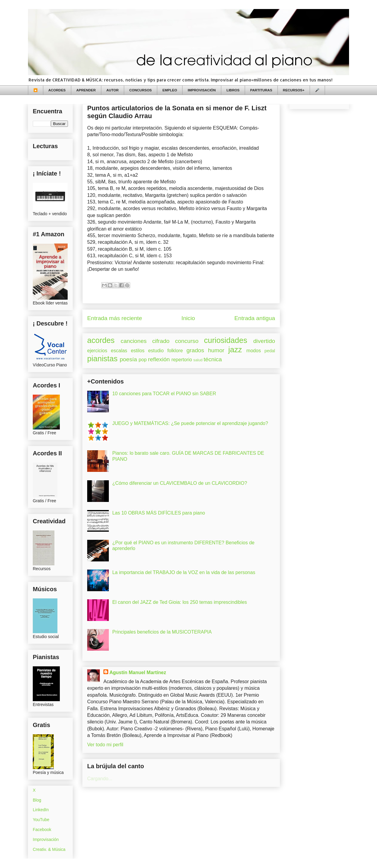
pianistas (102, 359)
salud (198, 360)
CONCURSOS (141, 90)
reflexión (159, 359)
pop (143, 360)
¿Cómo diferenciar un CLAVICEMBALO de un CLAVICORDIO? (179, 483)
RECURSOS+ (294, 90)
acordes (101, 340)
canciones (133, 341)
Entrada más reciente (115, 318)
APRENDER (86, 90)
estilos (138, 351)
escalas (119, 351)
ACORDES (57, 90)
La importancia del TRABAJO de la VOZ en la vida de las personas (184, 572)
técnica (213, 359)
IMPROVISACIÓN (202, 90)
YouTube (41, 820)
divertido (264, 341)
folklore (175, 351)
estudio (156, 351)
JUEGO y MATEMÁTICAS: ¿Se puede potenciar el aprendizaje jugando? (190, 423)
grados (195, 350)
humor (216, 350)
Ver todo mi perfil (105, 745)
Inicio (188, 318)
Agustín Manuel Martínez (138, 672)
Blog (37, 800)
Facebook (42, 830)
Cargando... (100, 779)
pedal (270, 351)
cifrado (161, 341)
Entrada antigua (255, 318)
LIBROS (233, 90)
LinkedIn (41, 810)
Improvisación (46, 839)
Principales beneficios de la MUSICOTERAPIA (162, 632)
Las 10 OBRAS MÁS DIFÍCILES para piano (159, 513)
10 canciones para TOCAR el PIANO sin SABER (164, 394)
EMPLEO (170, 90)
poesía (128, 359)
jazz (235, 350)
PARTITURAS (261, 90)
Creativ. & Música (49, 849)
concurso (187, 341)
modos (254, 351)
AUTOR (113, 90)
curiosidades (226, 340)
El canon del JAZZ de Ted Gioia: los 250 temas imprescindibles (179, 602)
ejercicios (97, 351)
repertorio (182, 360)
